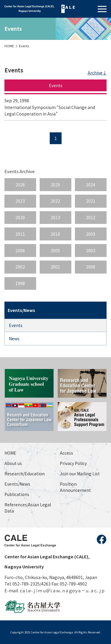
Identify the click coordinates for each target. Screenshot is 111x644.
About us (13, 463)
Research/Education (25, 474)
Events (24, 46)
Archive (95, 73)
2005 (55, 251)
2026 (20, 185)
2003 (91, 251)
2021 (91, 201)
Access (66, 453)
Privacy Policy (73, 463)
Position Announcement (75, 487)
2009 (91, 234)
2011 (20, 234)
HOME (9, 46)
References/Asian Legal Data (28, 508)
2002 (20, 267)
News (14, 339)
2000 (91, 267)
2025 (55, 185)
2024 (91, 185)
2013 (55, 217)
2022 (55, 201)
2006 (20, 251)
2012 (91, 217)
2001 (55, 267)
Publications (17, 494)
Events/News (17, 484)
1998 (20, 283)
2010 (55, 234)
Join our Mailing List (80, 474)
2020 (20, 217)
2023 (20, 201)
